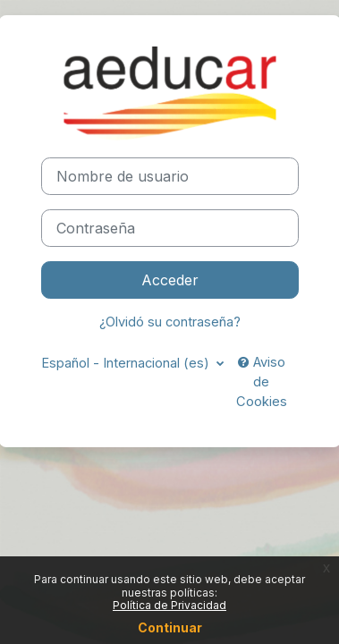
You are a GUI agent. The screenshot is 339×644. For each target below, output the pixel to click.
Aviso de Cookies (262, 382)
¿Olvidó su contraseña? (170, 322)
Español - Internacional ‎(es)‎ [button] (127, 363)
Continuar (170, 627)
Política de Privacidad (169, 605)
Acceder (170, 280)
